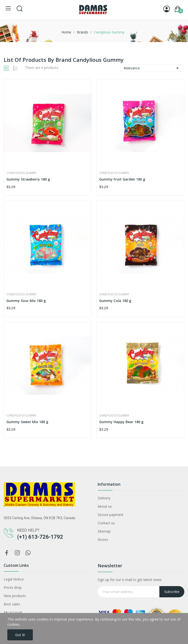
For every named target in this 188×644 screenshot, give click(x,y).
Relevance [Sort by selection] (152, 68)
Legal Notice (14, 579)
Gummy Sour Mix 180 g (26, 301)
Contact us (106, 523)
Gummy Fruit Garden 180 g (122, 179)
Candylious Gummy (21, 173)
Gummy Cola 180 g (115, 301)
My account (13, 612)
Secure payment (111, 515)
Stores (103, 540)
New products (15, 596)
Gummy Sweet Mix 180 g (27, 422)
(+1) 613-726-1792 (40, 537)
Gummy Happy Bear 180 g (121, 422)
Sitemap (104, 531)
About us (105, 506)
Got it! (20, 635)
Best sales (12, 604)
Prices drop (13, 587)
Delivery (104, 498)
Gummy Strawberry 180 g (28, 179)
